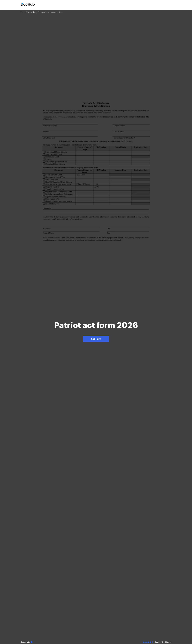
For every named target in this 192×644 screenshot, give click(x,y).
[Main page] (28, 5)
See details (26, 642)
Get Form (96, 339)
